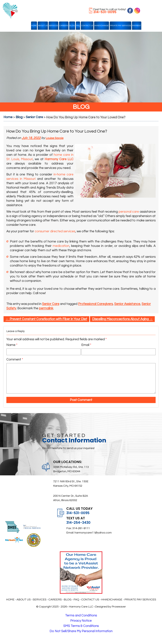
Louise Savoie (55, 138)
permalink (46, 308)
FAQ (78, 26)
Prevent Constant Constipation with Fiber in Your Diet (46, 319)
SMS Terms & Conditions (81, 626)
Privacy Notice (81, 621)
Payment (137, 26)
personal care (129, 212)
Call (36, 293)
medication (61, 246)
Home (34, 26)
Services (53, 26)
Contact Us (87, 26)
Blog (72, 26)
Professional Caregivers (95, 304)
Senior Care (51, 304)
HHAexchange (102, 26)
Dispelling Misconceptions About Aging (122, 319)
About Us (43, 26)
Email (86, 345)
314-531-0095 (105, 12)
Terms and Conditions (81, 615)
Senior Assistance (127, 304)
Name (12, 345)
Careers (64, 26)
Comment (15, 359)
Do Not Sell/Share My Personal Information (81, 631)
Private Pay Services (120, 26)
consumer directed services (55, 231)
